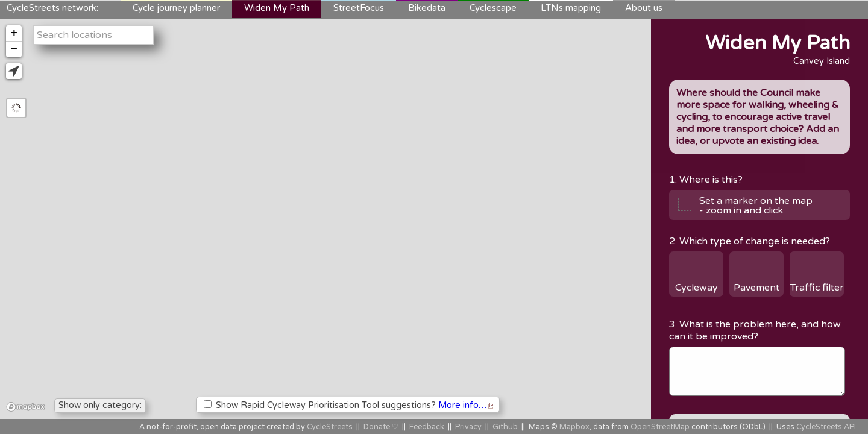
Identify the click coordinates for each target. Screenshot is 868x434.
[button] (14, 71)
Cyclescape (493, 8)
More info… (462, 405)
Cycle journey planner (176, 8)
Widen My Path (277, 8)
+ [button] (14, 33)
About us (644, 8)
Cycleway (697, 288)
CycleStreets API (826, 427)
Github (505, 427)
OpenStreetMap (660, 427)
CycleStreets (330, 427)
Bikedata (427, 8)
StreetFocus (359, 8)
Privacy (468, 427)
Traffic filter (817, 288)
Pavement (756, 288)
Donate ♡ (381, 427)
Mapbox (574, 427)
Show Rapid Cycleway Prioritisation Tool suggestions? (349, 405)
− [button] (14, 49)
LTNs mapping (571, 8)
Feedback (427, 427)
